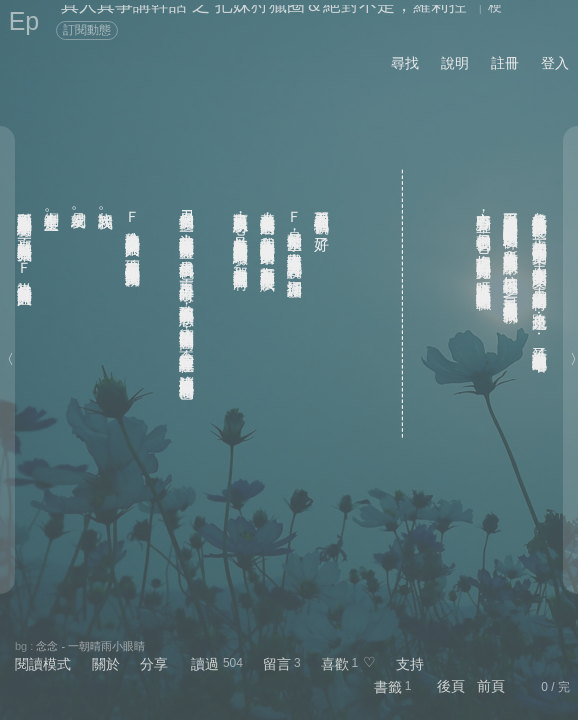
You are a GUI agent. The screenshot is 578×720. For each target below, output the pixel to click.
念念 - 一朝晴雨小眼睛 (90, 646)
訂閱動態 (87, 30)
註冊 (505, 63)
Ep (24, 21)
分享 (154, 664)
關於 (106, 664)
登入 (555, 63)
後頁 (451, 686)
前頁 (491, 686)
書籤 (388, 687)
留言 (277, 664)
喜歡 (335, 664)
